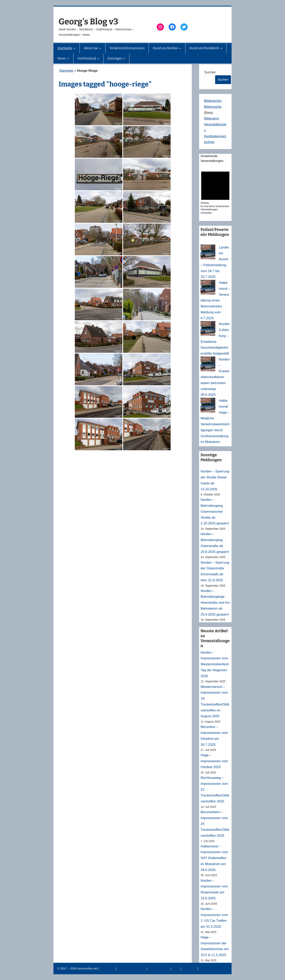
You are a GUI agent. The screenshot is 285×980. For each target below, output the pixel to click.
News (176, 968)
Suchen (210, 72)
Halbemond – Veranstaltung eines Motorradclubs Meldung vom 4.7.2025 (215, 300)
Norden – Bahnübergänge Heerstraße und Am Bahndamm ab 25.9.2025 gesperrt (215, 603)
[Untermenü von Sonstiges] (124, 58)
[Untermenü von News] (68, 58)
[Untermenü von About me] (100, 48)
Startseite (66, 71)
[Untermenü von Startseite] (74, 48)
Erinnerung (190, 968)
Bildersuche (213, 107)
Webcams (211, 118)
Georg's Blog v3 (88, 22)
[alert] (215, 191)
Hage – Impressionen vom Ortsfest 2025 (214, 761)
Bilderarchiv (213, 101)
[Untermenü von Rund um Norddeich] (221, 48)
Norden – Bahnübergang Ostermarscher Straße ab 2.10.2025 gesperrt (215, 512)
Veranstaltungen (159, 968)
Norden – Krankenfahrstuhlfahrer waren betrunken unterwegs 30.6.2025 (215, 377)
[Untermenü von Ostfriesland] (98, 58)
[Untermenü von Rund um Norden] (180, 48)
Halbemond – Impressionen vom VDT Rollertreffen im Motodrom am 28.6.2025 (214, 858)
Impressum (107, 968)
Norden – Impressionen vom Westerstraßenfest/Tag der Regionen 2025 (215, 664)
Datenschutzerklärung (132, 968)
